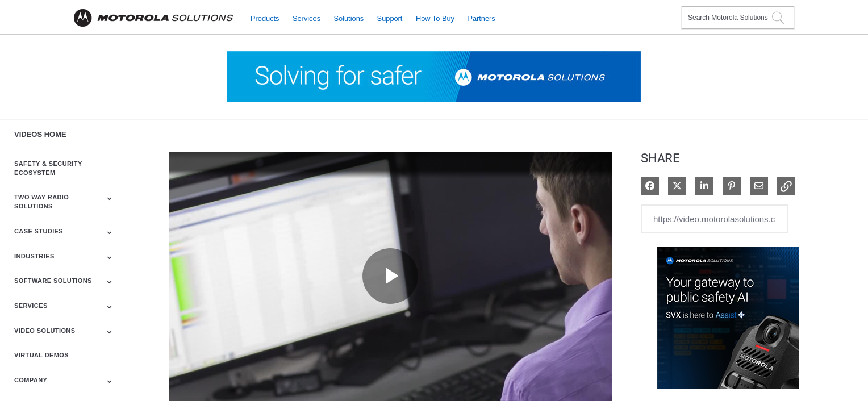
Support (390, 18)
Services (306, 18)
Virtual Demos (41, 355)
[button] (786, 186)
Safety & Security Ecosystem (48, 168)
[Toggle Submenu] (110, 198)
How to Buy (435, 18)
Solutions (349, 18)
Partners (481, 18)
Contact (668, 11)
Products (265, 18)
